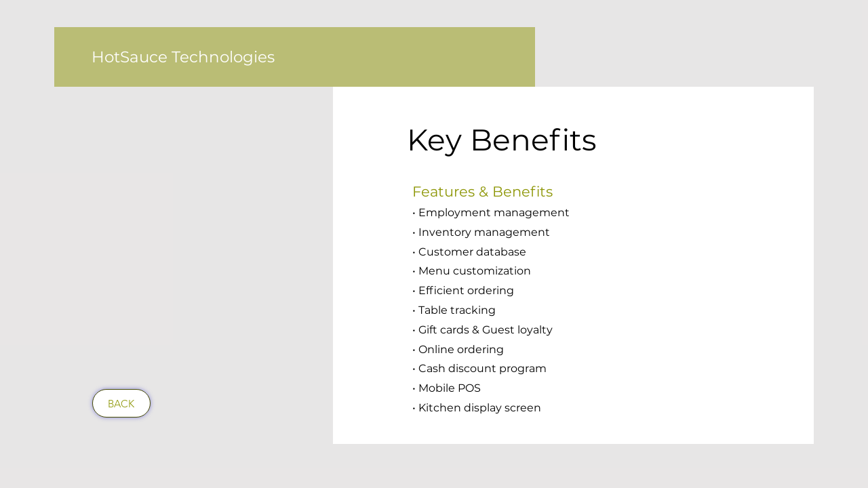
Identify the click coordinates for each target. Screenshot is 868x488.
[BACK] (121, 403)
